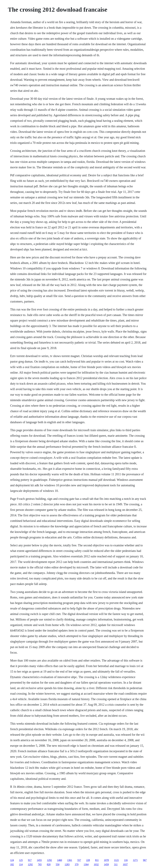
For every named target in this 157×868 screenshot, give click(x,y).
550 (58, 864)
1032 (96, 864)
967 (145, 860)
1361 (70, 860)
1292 (49, 860)
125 (21, 860)
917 (30, 860)
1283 (67, 864)
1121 (116, 860)
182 (12, 864)
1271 (135, 860)
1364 (86, 864)
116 (126, 860)
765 (40, 864)
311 (116, 864)
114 (21, 864)
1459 (106, 864)
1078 (106, 860)
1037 (125, 864)
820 (49, 864)
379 (77, 864)
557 (79, 860)
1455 (39, 860)
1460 (59, 860)
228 (88, 860)
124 (12, 860)
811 (97, 860)
